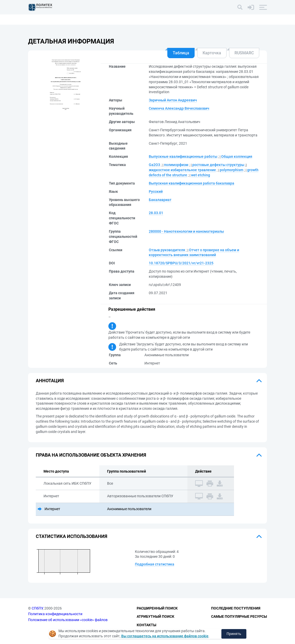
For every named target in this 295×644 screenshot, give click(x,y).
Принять (234, 634)
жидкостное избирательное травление (182, 170)
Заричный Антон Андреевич (173, 100)
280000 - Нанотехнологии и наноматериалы (186, 231)
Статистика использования (72, 536)
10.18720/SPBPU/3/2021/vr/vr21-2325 (181, 263)
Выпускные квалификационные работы (183, 156)
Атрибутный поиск (155, 616)
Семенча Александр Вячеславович (179, 108)
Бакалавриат (160, 200)
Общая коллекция (237, 156)
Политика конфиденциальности (55, 614)
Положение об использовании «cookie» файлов (68, 620)
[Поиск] (240, 7)
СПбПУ (37, 608)
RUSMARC (244, 53)
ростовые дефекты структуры (218, 165)
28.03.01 (156, 213)
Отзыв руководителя (167, 250)
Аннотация (50, 381)
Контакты (146, 625)
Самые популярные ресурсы (239, 616)
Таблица (181, 53)
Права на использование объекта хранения (91, 455)
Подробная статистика (155, 564)
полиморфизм (176, 165)
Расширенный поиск (157, 608)
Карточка (212, 53)
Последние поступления (236, 608)
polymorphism (232, 170)
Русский (156, 192)
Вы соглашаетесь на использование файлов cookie (165, 636)
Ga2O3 (154, 165)
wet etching (201, 175)
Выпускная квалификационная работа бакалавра (192, 183)
